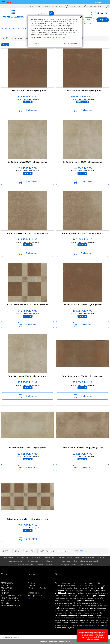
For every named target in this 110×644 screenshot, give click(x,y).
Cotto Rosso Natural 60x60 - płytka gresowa (28, 90)
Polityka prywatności (11, 595)
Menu (9, 2)
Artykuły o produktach (12, 605)
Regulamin (6, 591)
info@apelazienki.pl (94, 6)
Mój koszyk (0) (102, 13)
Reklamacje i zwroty (10, 600)
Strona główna (8, 29)
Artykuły (5, 603)
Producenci (6, 588)
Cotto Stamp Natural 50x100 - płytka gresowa (28, 519)
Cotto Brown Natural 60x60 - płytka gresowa (27, 233)
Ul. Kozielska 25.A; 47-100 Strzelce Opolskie (47, 6)
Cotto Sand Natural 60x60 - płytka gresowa (28, 162)
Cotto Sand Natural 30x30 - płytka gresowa (28, 376)
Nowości (5, 586)
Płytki (19, 29)
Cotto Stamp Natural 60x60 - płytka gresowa (28, 305)
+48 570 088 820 (75, 6)
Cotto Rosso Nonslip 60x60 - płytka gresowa (83, 90)
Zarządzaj (36, 43)
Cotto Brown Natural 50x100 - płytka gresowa (83, 448)
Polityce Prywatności (63, 37)
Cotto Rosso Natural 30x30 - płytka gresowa (82, 305)
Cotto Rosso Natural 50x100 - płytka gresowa (82, 376)
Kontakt (5, 593)
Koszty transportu (10, 598)
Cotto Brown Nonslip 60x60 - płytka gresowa (82, 233)
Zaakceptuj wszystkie (70, 43)
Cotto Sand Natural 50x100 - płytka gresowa (28, 448)
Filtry (5, 45)
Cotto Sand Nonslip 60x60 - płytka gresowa (83, 162)
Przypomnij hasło (87, 23)
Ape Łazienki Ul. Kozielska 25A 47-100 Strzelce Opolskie (37, 586)
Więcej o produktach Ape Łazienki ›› (55, 642)
